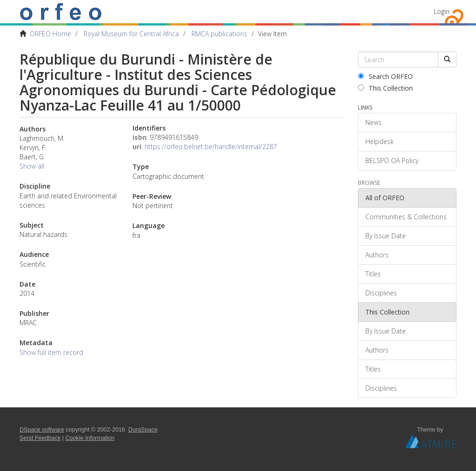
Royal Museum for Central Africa (131, 34)
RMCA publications (219, 34)
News (374, 122)
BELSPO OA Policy (392, 160)
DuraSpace (143, 430)
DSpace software (42, 430)
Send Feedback (40, 438)
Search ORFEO (385, 76)
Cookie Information (90, 438)
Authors (377, 255)
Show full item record (51, 352)
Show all (32, 166)
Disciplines (381, 293)
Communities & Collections (406, 217)
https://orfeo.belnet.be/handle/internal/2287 (211, 147)
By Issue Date (386, 236)
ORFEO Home (50, 34)
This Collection (385, 88)
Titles (373, 274)
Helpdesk (380, 141)
